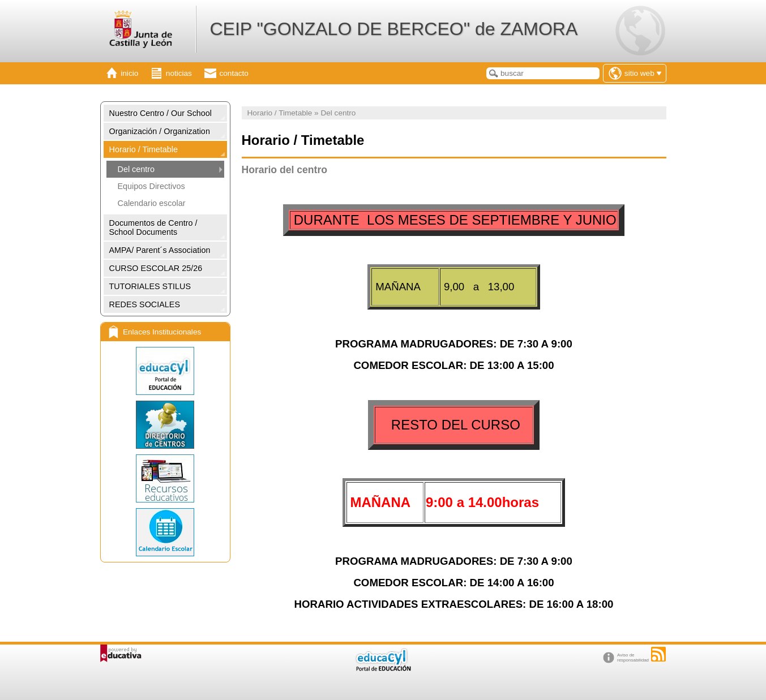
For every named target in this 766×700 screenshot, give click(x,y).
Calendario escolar (152, 203)
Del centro (136, 169)
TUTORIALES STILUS (150, 286)
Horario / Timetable (144, 149)
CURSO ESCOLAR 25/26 (156, 268)
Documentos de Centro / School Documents (153, 227)
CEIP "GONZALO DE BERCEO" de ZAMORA (393, 29)
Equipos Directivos (151, 186)
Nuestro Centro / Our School (161, 113)
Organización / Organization (160, 131)
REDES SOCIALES (145, 304)
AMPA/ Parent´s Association (160, 250)
